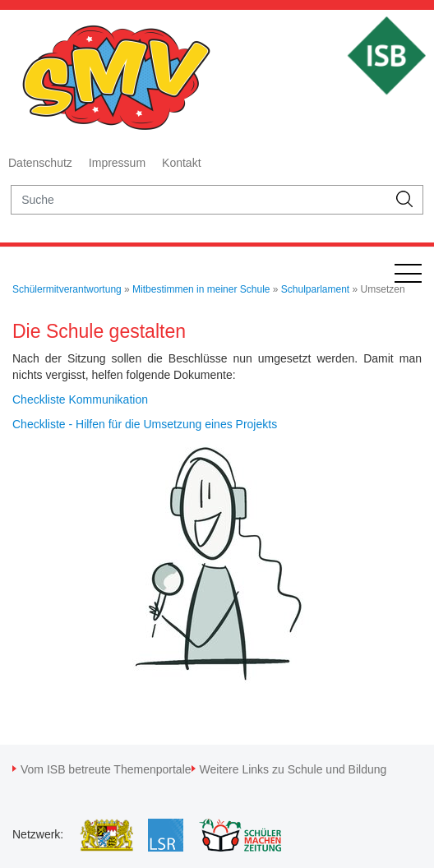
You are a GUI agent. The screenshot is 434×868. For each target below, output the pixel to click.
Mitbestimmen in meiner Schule (201, 289)
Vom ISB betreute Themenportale (106, 769)
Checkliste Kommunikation (80, 399)
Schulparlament (315, 289)
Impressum (117, 163)
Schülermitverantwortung (67, 289)
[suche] (199, 200)
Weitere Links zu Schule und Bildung (293, 769)
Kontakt (181, 163)
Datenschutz (40, 163)
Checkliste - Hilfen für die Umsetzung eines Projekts (145, 424)
